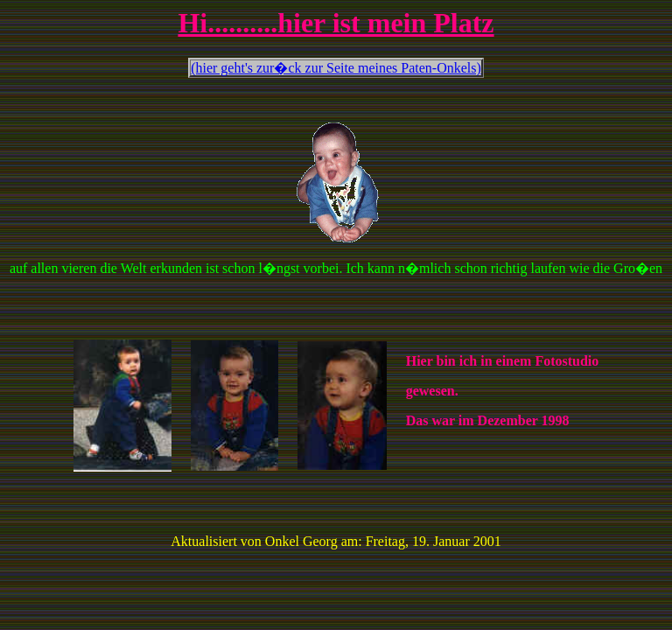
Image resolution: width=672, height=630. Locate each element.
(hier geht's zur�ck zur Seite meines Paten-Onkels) (336, 68)
